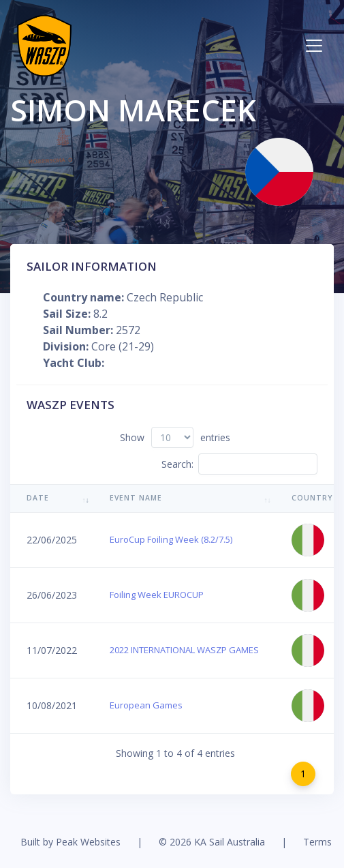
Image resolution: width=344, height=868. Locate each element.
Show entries (175, 437)
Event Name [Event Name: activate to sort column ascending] (136, 498)
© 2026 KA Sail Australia (212, 842)
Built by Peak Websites (71, 842)
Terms (317, 842)
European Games (146, 705)
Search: (239, 464)
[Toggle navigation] (314, 46)
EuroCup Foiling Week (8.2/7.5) (171, 539)
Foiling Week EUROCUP (157, 595)
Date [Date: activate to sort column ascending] (38, 498)
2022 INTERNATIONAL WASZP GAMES (184, 650)
